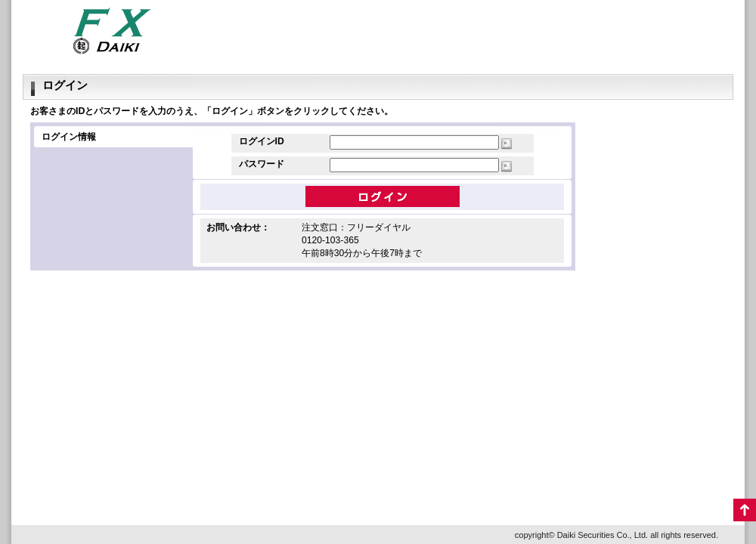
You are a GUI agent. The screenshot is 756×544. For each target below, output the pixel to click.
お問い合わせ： (238, 227)
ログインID (262, 141)
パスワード (262, 164)
